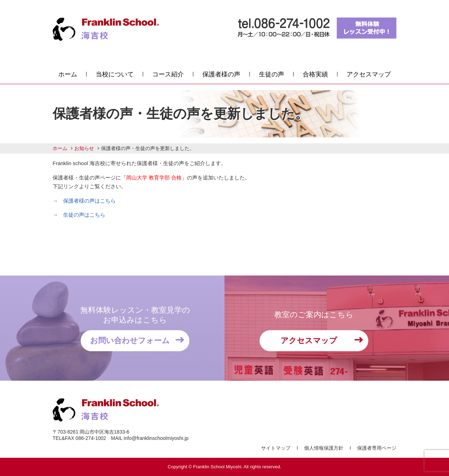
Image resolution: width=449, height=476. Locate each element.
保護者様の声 (221, 74)
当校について (115, 74)
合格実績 (315, 74)
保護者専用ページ (377, 448)
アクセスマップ (369, 74)
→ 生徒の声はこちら (79, 215)
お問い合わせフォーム (130, 341)
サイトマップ (276, 448)
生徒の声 (272, 74)
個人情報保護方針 (324, 448)
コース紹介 (168, 74)
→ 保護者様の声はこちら (84, 201)
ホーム (68, 74)
